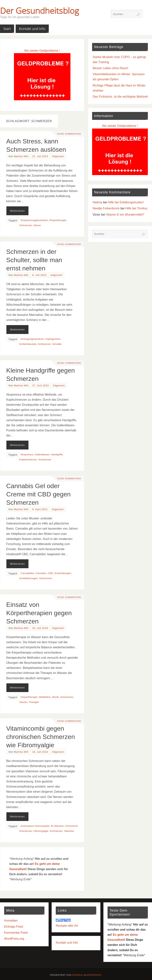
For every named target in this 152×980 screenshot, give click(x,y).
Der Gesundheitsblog (39, 11)
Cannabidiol (27, 573)
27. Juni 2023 (40, 385)
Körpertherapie (29, 697)
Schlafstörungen (28, 578)
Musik (56, 697)
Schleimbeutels (28, 344)
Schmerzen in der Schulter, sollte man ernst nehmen (34, 260)
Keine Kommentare (69, 134)
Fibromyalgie (41, 831)
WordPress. (94, 975)
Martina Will (21, 156)
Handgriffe (57, 454)
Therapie (34, 702)
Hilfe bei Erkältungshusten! (126, 202)
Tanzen (23, 702)
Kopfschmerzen (28, 460)
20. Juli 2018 (40, 628)
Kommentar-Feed (16, 933)
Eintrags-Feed (14, 927)
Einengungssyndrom (32, 339)
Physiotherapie (58, 220)
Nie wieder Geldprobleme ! (42, 51)
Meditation (45, 697)
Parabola (78, 975)
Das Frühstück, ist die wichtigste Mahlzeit (120, 97)
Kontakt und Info (67, 943)
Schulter (57, 344)
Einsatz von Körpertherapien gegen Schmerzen (39, 613)
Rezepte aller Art (67, 926)
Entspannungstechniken (34, 220)
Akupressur (27, 454)
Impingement (53, 339)
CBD (51, 573)
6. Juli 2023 (39, 275)
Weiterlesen (17, 211)
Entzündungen (63, 573)
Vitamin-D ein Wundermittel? (125, 215)
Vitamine (69, 831)
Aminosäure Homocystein (35, 826)
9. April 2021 (40, 509)
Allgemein (58, 156)
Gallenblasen (42, 454)
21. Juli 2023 (40, 156)
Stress (37, 225)
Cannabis (41, 573)
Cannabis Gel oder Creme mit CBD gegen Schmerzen (38, 494)
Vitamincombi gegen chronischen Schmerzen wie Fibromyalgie (41, 737)
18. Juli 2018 (40, 752)
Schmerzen (26, 225)
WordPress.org (14, 939)
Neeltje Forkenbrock (106, 208)
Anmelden (11, 921)
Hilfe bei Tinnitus (136, 208)
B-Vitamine (57, 826)
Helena (97, 202)
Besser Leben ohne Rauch (110, 68)
